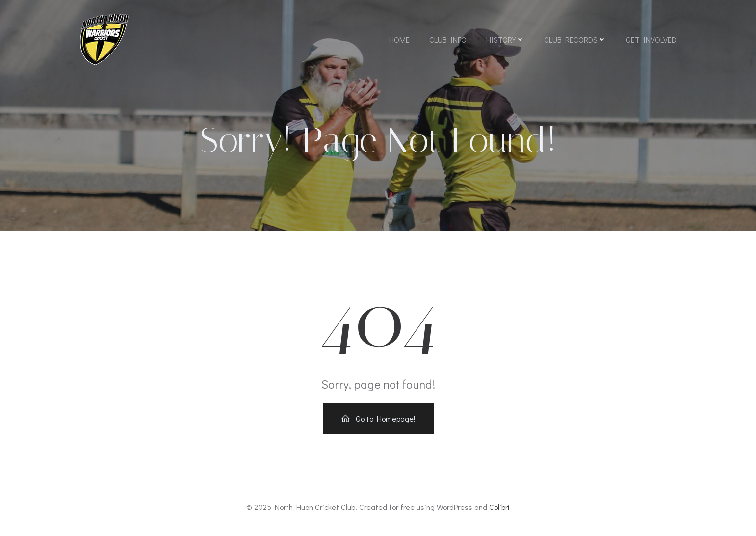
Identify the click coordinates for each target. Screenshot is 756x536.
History (505, 40)
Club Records (575, 40)
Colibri (499, 507)
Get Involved (651, 40)
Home (399, 40)
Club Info (448, 40)
